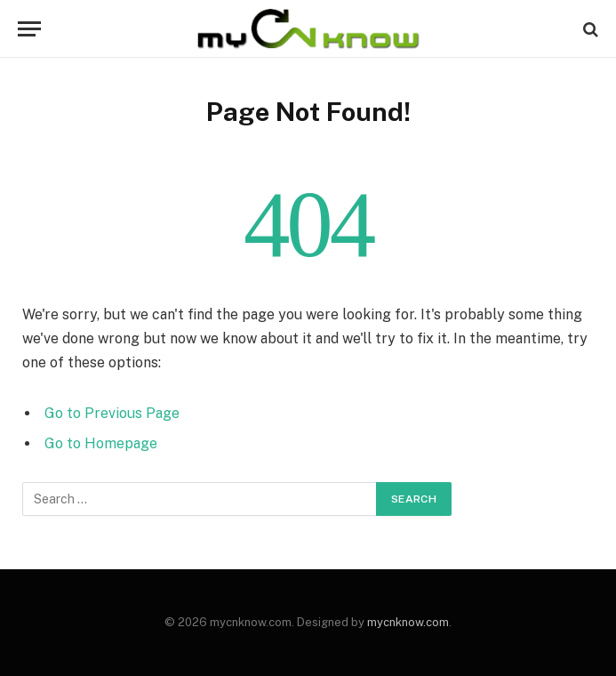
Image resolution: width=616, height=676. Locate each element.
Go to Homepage (101, 443)
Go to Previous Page (112, 413)
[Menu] (29, 29)
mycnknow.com (408, 622)
